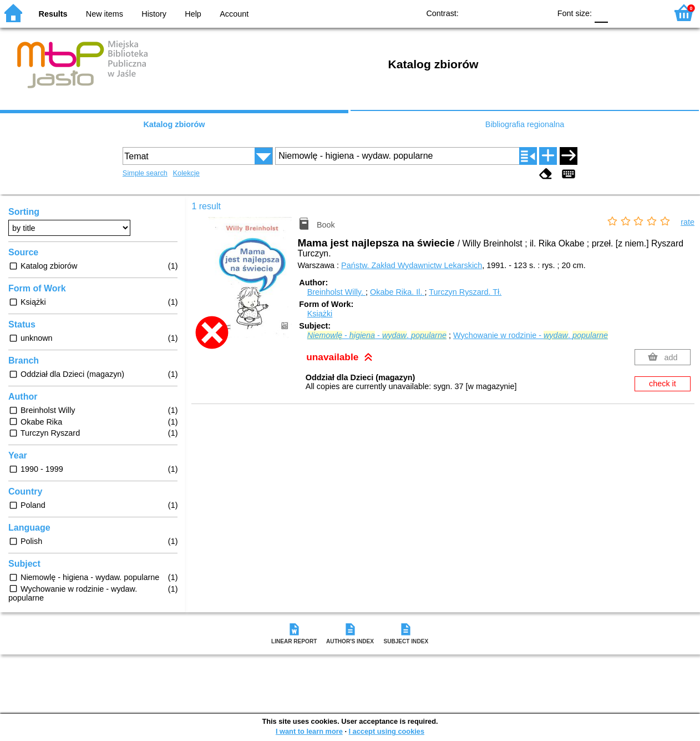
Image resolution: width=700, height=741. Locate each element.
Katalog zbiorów (174, 124)
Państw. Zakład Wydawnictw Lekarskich (412, 265)
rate (688, 222)
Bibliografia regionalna (525, 124)
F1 (620, 12)
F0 (601, 12)
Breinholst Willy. (336, 292)
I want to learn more (309, 731)
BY (538, 12)
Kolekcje (186, 173)
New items (105, 14)
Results (53, 14)
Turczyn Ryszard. (465, 292)
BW (494, 12)
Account (234, 14)
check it (663, 384)
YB (516, 12)
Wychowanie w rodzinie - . (531, 335)
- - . (377, 335)
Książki (320, 314)
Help (193, 14)
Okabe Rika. (397, 292)
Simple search (145, 173)
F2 (646, 12)
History (154, 14)
